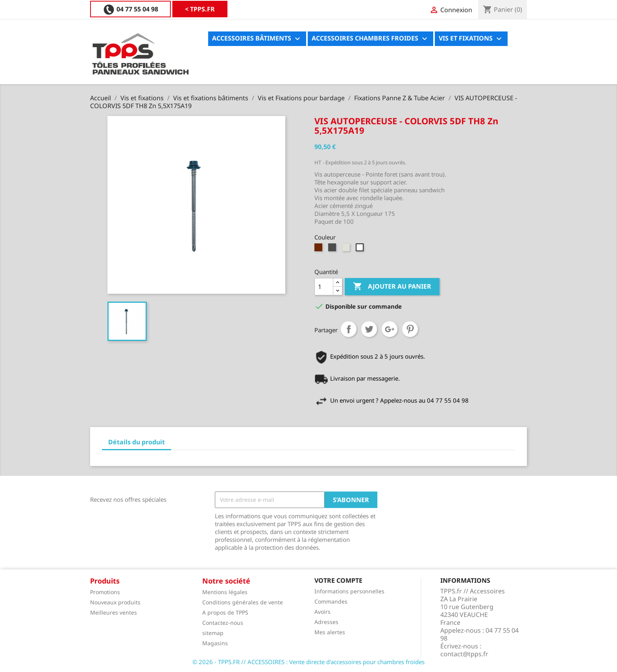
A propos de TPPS (225, 612)
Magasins (215, 643)
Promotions (105, 592)
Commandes (331, 601)
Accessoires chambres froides (370, 39)
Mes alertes (330, 632)
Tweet (369, 329)
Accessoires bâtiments (257, 39)
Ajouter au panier (392, 287)
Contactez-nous (223, 623)
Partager (349, 329)
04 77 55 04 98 (187, 9)
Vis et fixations (471, 39)
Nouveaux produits (115, 602)
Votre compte (338, 580)
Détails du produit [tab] (137, 442)
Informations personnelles (349, 591)
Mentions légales (225, 592)
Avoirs (322, 612)
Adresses (326, 622)
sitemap (213, 633)
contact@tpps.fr (464, 654)
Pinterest (410, 329)
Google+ (390, 329)
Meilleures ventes (114, 612)
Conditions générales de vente (243, 602)
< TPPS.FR (118, 9)
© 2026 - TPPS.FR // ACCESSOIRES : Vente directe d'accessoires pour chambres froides (308, 662)
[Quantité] (324, 287)
